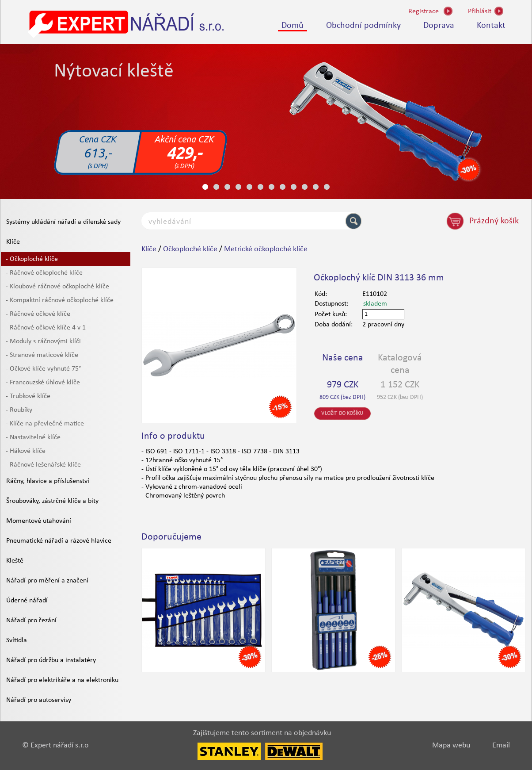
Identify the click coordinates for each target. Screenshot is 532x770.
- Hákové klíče (26, 451)
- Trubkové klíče (28, 396)
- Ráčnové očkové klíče (38, 314)
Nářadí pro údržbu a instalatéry (51, 660)
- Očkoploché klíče (32, 259)
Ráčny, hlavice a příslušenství (48, 481)
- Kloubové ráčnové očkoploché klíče (57, 287)
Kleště (15, 561)
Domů (293, 26)
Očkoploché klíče (190, 249)
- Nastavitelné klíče (33, 437)
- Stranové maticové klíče (42, 355)
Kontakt (491, 26)
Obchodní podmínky (363, 26)
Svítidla (17, 640)
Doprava (439, 26)
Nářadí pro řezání (31, 621)
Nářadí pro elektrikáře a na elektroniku (62, 680)
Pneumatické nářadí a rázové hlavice (59, 541)
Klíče (13, 242)
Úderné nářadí (27, 601)
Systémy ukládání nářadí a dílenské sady (63, 222)
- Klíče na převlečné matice (45, 424)
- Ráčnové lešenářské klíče (43, 465)
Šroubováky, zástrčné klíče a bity (52, 501)
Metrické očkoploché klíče (266, 249)
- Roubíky (19, 410)
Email (501, 745)
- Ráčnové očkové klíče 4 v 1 (46, 328)
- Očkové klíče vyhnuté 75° (43, 369)
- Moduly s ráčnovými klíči (43, 341)
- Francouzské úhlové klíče (43, 383)
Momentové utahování (39, 521)
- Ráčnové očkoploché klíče (44, 273)
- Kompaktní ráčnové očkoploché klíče (60, 300)
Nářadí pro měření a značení (47, 581)
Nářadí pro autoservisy (39, 700)
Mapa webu (451, 745)
